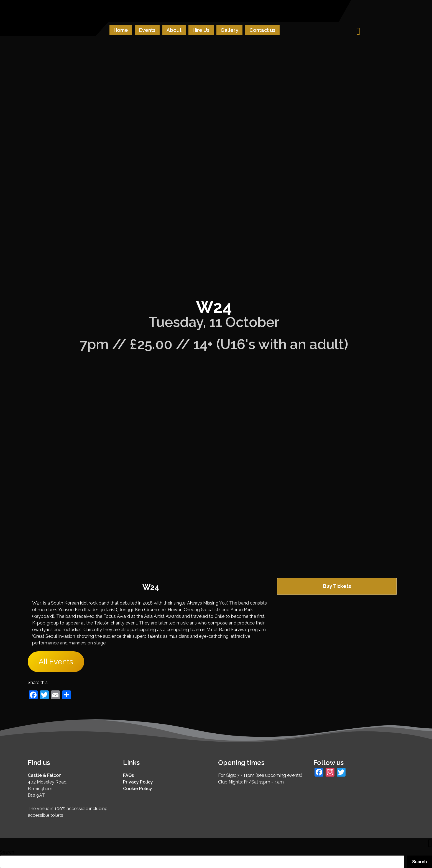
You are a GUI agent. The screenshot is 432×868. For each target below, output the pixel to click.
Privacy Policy (138, 782)
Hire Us (201, 30)
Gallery (229, 30)
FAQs (128, 775)
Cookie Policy (138, 789)
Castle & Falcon (45, 775)
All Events (56, 662)
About (174, 30)
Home (121, 30)
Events (147, 30)
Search (7, 852)
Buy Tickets (337, 586)
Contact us (262, 30)
